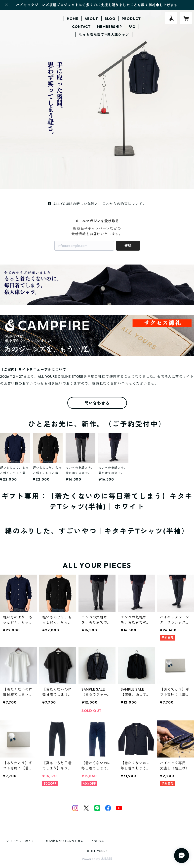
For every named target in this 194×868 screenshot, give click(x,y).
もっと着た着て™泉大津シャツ (104, 35)
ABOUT (91, 19)
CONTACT (81, 27)
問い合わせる (97, 403)
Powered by (97, 859)
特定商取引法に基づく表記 (65, 841)
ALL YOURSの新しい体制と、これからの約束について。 (97, 204)
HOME (73, 19)
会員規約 (98, 841)
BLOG (110, 19)
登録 (128, 246)
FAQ (132, 27)
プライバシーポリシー (22, 841)
